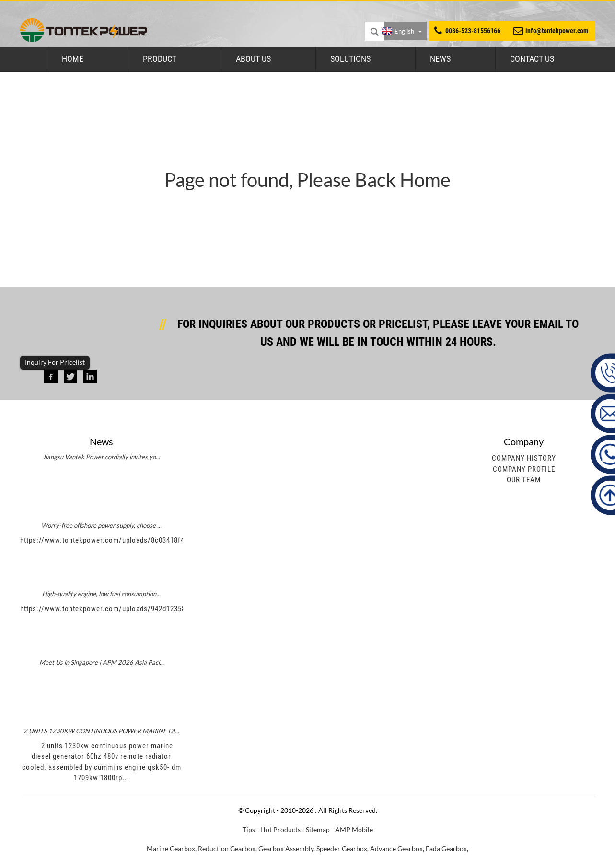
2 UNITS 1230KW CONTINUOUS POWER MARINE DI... (101, 731)
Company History (524, 458)
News (440, 59)
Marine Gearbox (171, 849)
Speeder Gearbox (342, 849)
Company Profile (524, 469)
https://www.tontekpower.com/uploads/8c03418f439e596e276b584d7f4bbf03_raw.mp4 (161, 540)
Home (73, 59)
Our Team (524, 480)
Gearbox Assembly (286, 849)
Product (160, 59)
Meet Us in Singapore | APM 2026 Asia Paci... (102, 662)
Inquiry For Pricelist (55, 362)
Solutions (350, 59)
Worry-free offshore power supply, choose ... (101, 525)
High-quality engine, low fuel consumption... (101, 594)
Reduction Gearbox (227, 849)
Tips (249, 829)
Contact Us (532, 59)
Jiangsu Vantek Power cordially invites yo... (101, 457)
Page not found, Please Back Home (307, 180)
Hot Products (280, 829)
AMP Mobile (354, 829)
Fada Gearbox (446, 849)
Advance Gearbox (396, 849)
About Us (253, 59)
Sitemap (318, 829)
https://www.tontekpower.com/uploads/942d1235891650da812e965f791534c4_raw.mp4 (162, 609)
